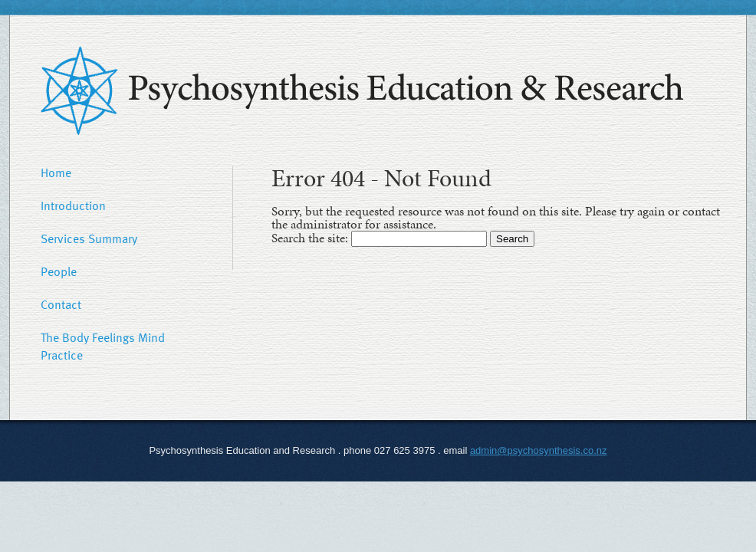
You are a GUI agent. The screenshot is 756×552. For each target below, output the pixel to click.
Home (56, 172)
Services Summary (89, 238)
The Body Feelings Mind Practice (103, 346)
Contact (61, 304)
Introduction (73, 205)
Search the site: (311, 238)
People (59, 271)
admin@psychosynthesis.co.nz (539, 450)
